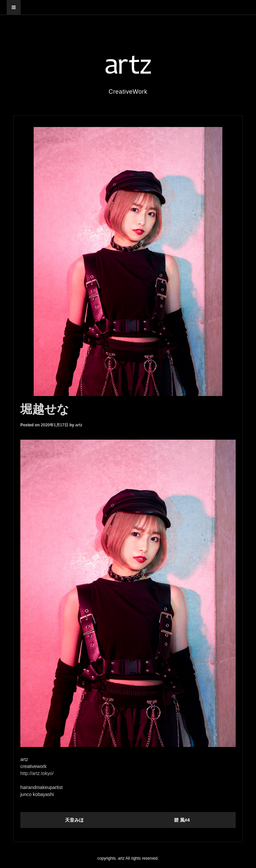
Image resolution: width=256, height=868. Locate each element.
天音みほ (74, 820)
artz (79, 425)
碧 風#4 (182, 820)
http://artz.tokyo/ (37, 773)
